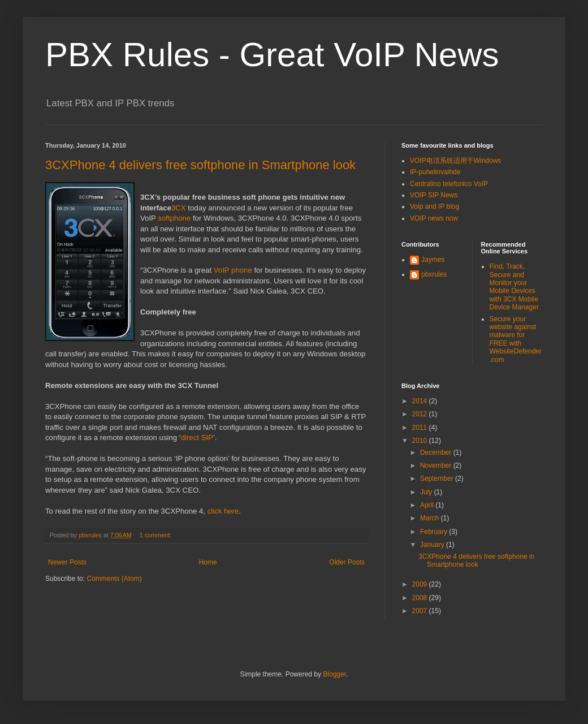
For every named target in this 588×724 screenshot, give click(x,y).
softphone (174, 218)
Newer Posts (67, 562)
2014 (421, 401)
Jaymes (433, 260)
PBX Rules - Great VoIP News (272, 55)
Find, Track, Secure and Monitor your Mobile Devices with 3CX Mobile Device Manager (514, 287)
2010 (421, 441)
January (433, 545)
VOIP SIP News (434, 195)
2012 (421, 414)
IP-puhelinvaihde (435, 172)
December (437, 453)
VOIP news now (434, 218)
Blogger (334, 674)
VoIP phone (233, 270)
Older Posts (347, 562)
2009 (421, 584)
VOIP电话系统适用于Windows (455, 161)
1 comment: (156, 535)
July (427, 492)
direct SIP (197, 438)
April (428, 505)
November (437, 466)
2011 (421, 428)
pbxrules (434, 274)
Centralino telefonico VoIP (449, 184)
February (434, 532)
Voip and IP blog (434, 206)
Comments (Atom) (114, 579)
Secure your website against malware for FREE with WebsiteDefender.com (516, 339)
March (431, 518)
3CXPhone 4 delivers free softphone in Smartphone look (200, 165)
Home (208, 562)
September (438, 479)
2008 (421, 598)
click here (223, 511)
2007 (421, 611)
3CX (179, 208)
